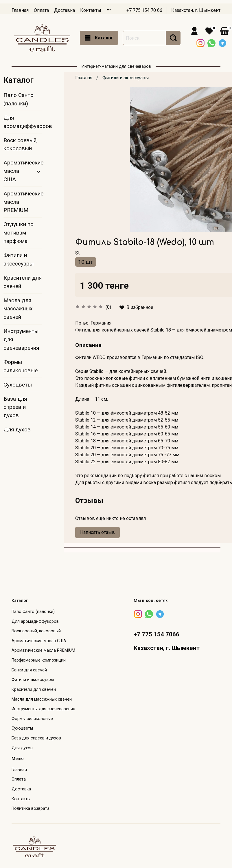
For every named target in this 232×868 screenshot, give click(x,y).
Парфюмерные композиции (39, 660)
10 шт (86, 262)
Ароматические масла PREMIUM (23, 202)
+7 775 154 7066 (156, 634)
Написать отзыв (97, 532)
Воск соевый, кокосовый (21, 144)
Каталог (99, 38)
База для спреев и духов (15, 407)
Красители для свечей (23, 282)
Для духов (17, 430)
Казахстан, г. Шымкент (196, 10)
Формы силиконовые (21, 366)
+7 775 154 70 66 (144, 10)
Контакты (91, 10)
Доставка (65, 10)
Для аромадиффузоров (23, 122)
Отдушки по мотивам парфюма (19, 233)
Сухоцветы (18, 385)
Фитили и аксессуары (126, 78)
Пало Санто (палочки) (19, 99)
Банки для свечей (29, 670)
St (77, 253)
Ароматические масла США (18, 171)
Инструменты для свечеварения (21, 339)
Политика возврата (31, 809)
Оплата (41, 10)
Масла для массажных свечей (18, 309)
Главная (20, 10)
